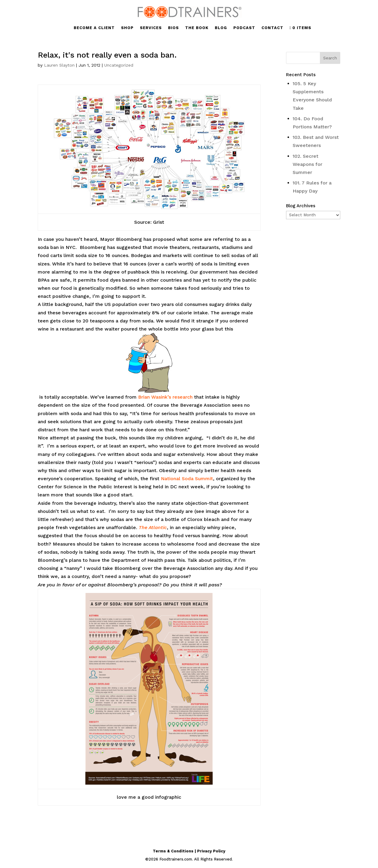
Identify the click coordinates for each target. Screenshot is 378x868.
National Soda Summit (187, 479)
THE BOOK (197, 28)
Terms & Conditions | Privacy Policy (189, 851)
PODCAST (244, 28)
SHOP (127, 28)
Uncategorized (119, 65)
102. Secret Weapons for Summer (307, 164)
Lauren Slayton (59, 65)
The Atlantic (153, 527)
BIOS (173, 28)
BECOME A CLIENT (94, 28)
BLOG (221, 28)
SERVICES (151, 28)
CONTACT (272, 28)
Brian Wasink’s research (165, 397)
